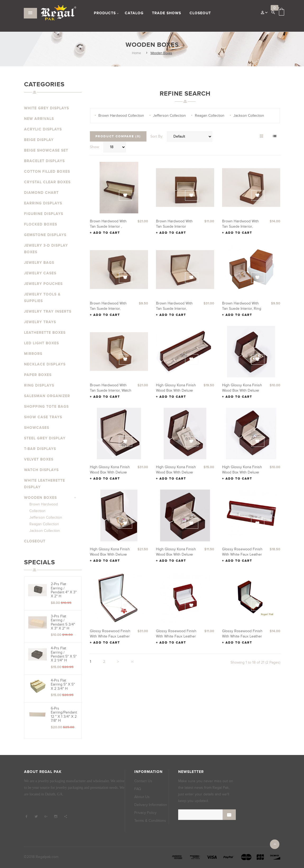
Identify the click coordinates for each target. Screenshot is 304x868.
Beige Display (39, 140)
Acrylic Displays (43, 129)
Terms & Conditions (150, 821)
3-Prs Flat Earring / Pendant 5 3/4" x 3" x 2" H (63, 622)
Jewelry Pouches (43, 284)
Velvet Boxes (39, 459)
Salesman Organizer (47, 396)
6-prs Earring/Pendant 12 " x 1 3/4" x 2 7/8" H (64, 714)
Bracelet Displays (44, 161)
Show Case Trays (43, 417)
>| (132, 662)
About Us (142, 797)
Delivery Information (151, 805)
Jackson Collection (45, 531)
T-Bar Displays (40, 449)
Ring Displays (39, 385)
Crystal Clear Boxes (47, 182)
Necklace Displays (45, 364)
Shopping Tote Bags (46, 407)
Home (136, 53)
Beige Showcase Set (46, 150)
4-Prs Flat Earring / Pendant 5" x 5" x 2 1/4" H (64, 654)
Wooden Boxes (161, 53)
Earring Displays (43, 203)
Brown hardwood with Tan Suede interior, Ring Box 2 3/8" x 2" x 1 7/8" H (243, 309)
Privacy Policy (145, 813)
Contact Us (143, 781)
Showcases (37, 428)
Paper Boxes (38, 375)
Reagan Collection (44, 524)
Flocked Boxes (41, 224)
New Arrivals (39, 119)
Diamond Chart (41, 193)
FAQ (138, 789)
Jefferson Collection (46, 517)
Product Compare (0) (118, 136)
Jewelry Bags (39, 263)
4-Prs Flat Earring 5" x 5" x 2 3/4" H (63, 684)
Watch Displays (41, 470)
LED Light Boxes (42, 343)
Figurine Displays (44, 214)
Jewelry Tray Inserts (48, 311)
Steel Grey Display (45, 438)
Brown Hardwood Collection (121, 116)
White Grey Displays (47, 108)
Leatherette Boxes (45, 333)
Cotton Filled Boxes (47, 172)
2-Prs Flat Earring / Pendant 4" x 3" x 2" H (64, 590)
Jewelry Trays (40, 322)
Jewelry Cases (40, 273)
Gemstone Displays (45, 235)
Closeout (35, 541)
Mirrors (33, 354)
